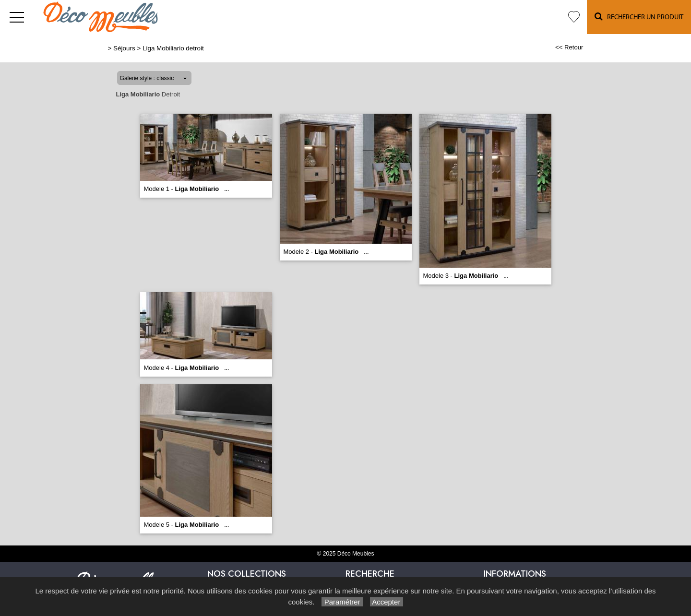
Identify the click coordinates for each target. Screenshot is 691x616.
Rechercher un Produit (639, 17)
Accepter (387, 602)
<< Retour (569, 47)
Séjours (124, 48)
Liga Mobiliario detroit (173, 48)
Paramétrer (342, 602)
